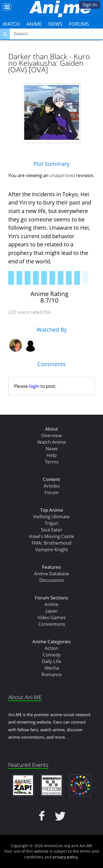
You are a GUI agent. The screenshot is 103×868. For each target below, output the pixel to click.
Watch (11, 24)
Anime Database (52, 574)
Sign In (90, 5)
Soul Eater (52, 530)
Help (51, 455)
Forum (52, 492)
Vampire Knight (51, 549)
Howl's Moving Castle (51, 536)
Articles (52, 486)
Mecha (52, 668)
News (55, 24)
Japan (51, 611)
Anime (34, 24)
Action (51, 648)
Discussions (52, 580)
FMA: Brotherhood (51, 543)
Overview (51, 435)
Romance (52, 674)
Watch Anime (52, 442)
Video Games (51, 617)
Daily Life (51, 661)
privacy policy (65, 857)
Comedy (52, 655)
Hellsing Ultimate (51, 516)
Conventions (52, 624)
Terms (52, 462)
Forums (79, 24)
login (34, 386)
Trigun (51, 523)
